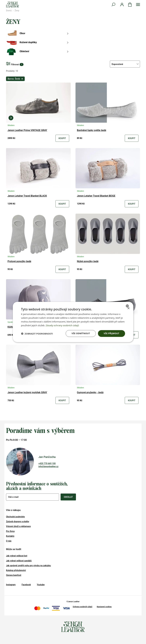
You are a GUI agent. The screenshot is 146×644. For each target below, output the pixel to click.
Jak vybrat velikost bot (17, 556)
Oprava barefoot (14, 575)
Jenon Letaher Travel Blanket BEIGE (96, 196)
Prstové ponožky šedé (19, 261)
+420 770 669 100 (47, 463)
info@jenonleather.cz (48, 466)
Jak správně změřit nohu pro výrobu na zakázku (28, 566)
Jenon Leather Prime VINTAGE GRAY (27, 130)
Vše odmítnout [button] (81, 333)
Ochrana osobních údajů (83, 607)
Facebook (26, 585)
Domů (9, 11)
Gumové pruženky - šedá (90, 393)
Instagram (11, 585)
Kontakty (10, 536)
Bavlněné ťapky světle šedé (92, 130)
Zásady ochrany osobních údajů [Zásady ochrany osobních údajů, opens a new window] (62, 325)
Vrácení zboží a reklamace (18, 526)
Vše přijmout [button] (111, 333)
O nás (9, 541)
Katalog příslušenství (16, 570)
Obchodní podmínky (15, 517)
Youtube (41, 585)
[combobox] (128, 306)
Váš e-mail (13, 497)
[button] (37, 334)
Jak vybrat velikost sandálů (19, 561)
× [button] (128, 308)
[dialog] (73, 322)
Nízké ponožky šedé (88, 261)
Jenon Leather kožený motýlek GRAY (27, 393)
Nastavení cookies (104, 607)
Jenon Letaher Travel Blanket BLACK (27, 196)
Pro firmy (10, 531)
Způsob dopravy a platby (18, 521)
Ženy (17, 11)
